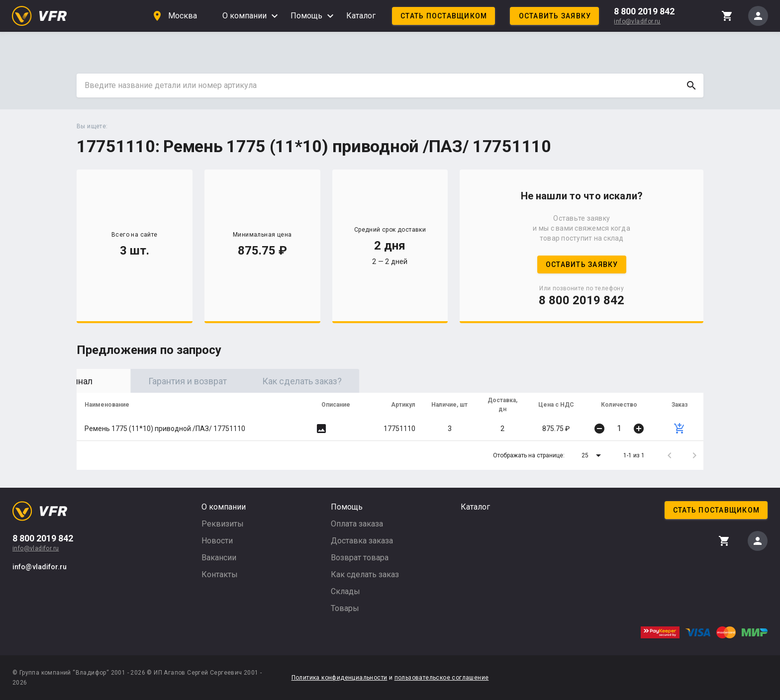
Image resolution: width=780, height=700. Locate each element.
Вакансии (219, 558)
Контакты (220, 574)
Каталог (361, 16)
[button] (593, 455)
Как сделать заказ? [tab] (363, 381)
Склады (345, 591)
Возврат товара (360, 558)
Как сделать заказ (365, 574)
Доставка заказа (362, 541)
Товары (345, 608)
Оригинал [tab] (134, 381)
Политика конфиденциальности (340, 678)
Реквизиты (223, 524)
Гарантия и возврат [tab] (248, 381)
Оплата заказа (357, 524)
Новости (217, 541)
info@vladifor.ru (637, 21)
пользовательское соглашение (442, 678)
